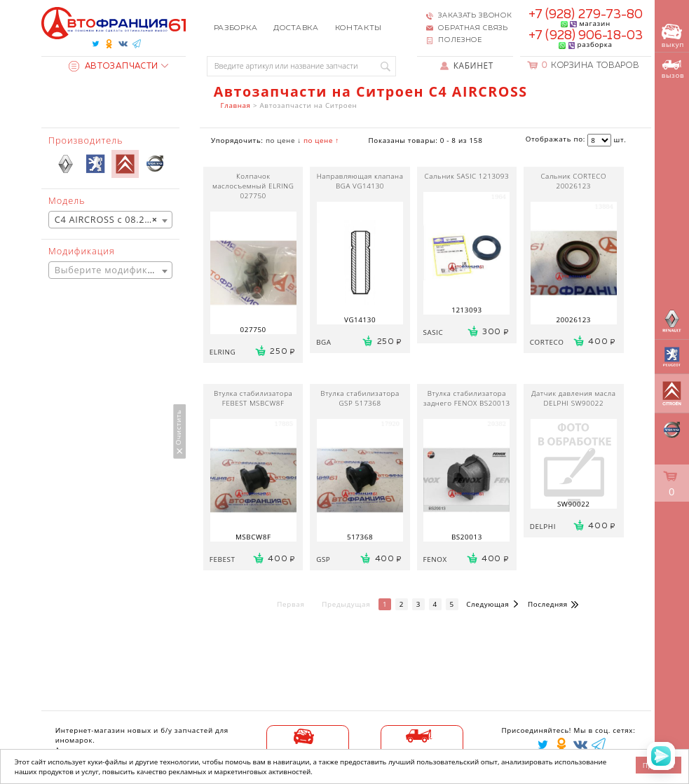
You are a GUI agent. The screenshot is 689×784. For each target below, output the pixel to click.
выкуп (673, 36)
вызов (673, 70)
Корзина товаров (590, 66)
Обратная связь (473, 28)
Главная (236, 105)
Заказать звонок (475, 15)
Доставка (296, 28)
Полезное (460, 40)
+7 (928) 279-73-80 (586, 15)
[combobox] (110, 220)
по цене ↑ (321, 140)
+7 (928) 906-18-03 (586, 36)
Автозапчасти (114, 67)
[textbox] (110, 270)
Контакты (359, 28)
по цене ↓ (284, 140)
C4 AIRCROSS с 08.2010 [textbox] (108, 220)
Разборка (236, 28)
